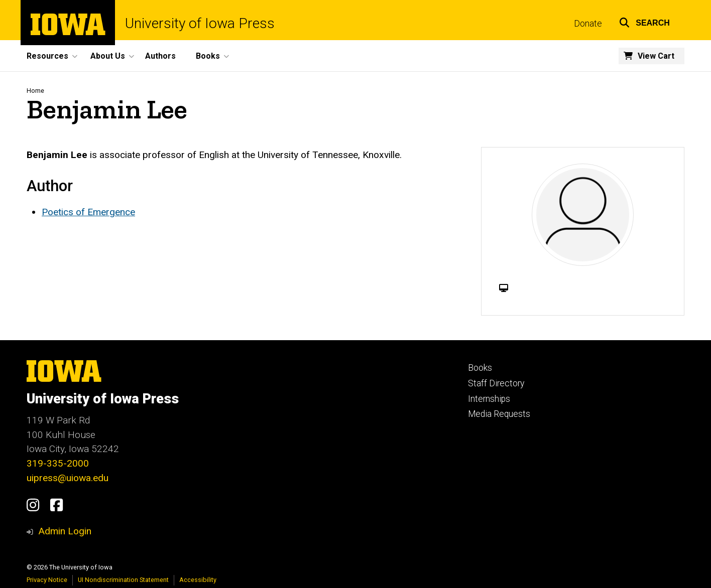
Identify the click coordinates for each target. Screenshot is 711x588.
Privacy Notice (47, 580)
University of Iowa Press (200, 24)
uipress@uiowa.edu (68, 478)
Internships (489, 399)
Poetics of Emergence (88, 212)
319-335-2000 (58, 463)
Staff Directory (496, 383)
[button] (644, 21)
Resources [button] (47, 56)
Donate (588, 24)
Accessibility (198, 580)
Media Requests (499, 414)
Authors (160, 56)
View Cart (656, 56)
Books (480, 368)
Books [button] (208, 56)
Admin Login (65, 531)
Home (35, 91)
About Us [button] (108, 56)
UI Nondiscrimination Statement (123, 580)
